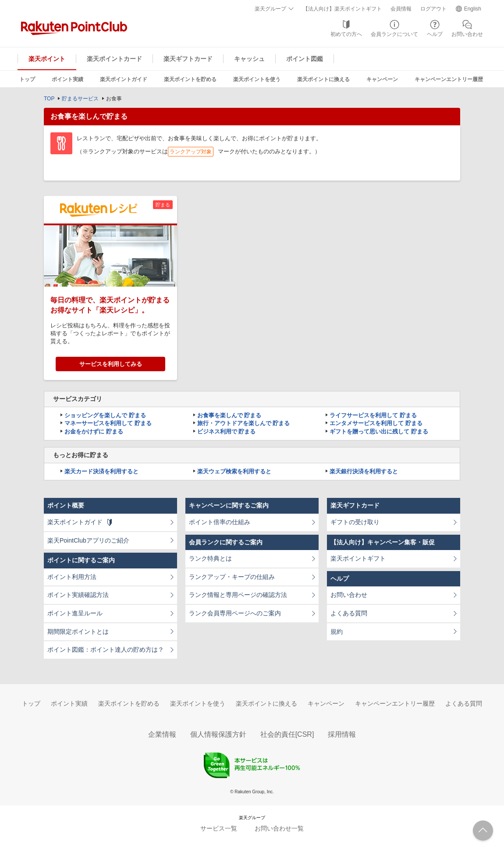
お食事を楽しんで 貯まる (229, 415)
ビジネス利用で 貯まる (227, 431)
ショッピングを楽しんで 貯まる (105, 415)
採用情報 (342, 734)
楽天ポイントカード (114, 59)
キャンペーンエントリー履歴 (449, 79)
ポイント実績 (67, 79)
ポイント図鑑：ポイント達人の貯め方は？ (106, 650)
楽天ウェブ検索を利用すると (234, 471)
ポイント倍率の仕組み (220, 522)
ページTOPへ (483, 831)
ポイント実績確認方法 (78, 595)
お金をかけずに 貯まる (94, 431)
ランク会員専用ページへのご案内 (235, 613)
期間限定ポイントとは (78, 632)
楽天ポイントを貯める (190, 79)
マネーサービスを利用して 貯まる (108, 423)
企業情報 (162, 734)
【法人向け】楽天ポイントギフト (342, 9)
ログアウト (433, 9)
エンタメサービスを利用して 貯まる (376, 423)
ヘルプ (435, 34)
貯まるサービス (80, 99)
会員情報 (401, 9)
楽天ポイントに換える (323, 79)
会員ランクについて (394, 34)
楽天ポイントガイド (124, 79)
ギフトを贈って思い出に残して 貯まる (379, 431)
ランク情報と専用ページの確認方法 (238, 595)
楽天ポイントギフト (358, 558)
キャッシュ (249, 59)
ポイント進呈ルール (75, 613)
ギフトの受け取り (355, 522)
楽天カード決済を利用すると (101, 471)
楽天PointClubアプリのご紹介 (88, 540)
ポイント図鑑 (305, 59)
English (473, 9)
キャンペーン (382, 79)
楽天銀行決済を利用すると (364, 471)
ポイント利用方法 (72, 577)
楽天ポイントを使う (257, 79)
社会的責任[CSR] (287, 734)
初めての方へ (346, 34)
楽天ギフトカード (188, 59)
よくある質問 (349, 613)
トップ (27, 79)
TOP (49, 99)
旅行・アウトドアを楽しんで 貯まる (244, 423)
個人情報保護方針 (218, 734)
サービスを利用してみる (111, 364)
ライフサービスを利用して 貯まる (373, 415)
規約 (337, 632)
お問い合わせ (467, 34)
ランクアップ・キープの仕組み (232, 577)
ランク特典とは (210, 558)
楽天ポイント (47, 59)
